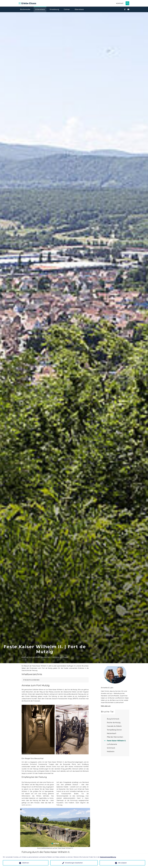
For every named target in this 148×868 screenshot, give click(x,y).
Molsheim (111, 752)
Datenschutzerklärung (108, 857)
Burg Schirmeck (113, 719)
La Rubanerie (112, 744)
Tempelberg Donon (114, 730)
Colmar (67, 9)
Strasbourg (54, 9)
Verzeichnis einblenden (32, 680)
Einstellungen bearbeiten (74, 863)
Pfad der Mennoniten (115, 737)
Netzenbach (112, 733)
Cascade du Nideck (114, 726)
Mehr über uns (106, 706)
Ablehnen (26, 863)
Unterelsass (40, 9)
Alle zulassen (122, 863)
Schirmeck (111, 748)
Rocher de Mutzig (114, 723)
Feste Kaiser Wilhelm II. (116, 741)
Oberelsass (79, 9)
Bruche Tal (107, 712)
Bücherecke (25, 9)
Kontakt (120, 3)
